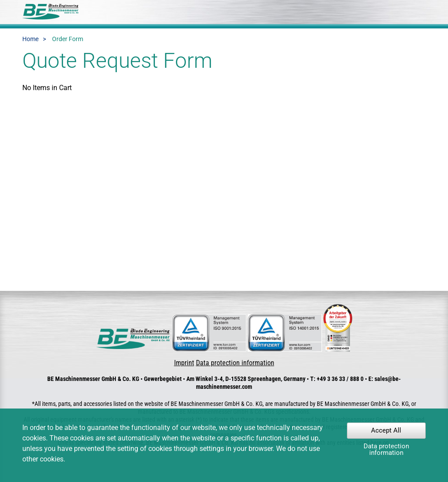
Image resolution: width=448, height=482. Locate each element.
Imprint (184, 363)
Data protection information (235, 363)
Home (30, 39)
